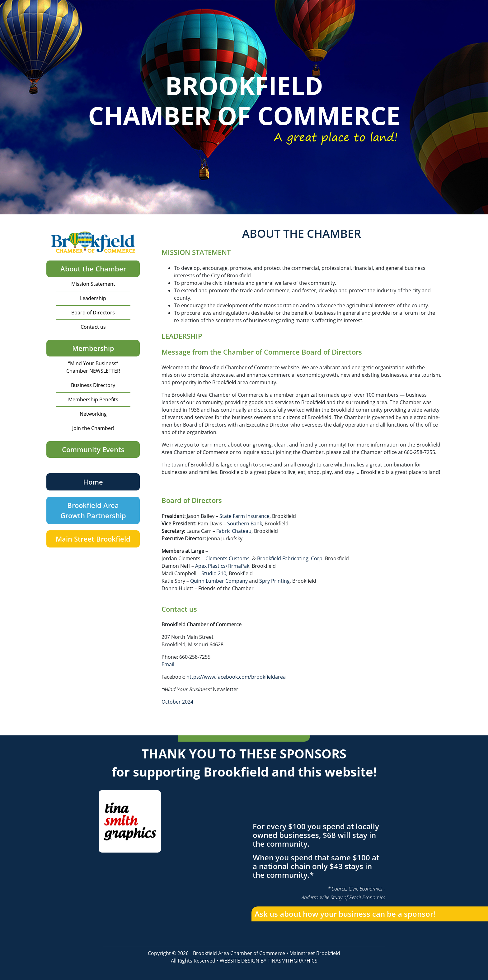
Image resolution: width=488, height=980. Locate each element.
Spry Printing (274, 581)
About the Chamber (93, 269)
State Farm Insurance (244, 516)
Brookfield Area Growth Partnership (93, 510)
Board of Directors (93, 313)
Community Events (93, 449)
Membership (93, 348)
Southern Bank (245, 523)
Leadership (93, 298)
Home (93, 482)
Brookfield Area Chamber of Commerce (239, 953)
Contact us (93, 327)
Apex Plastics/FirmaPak (222, 566)
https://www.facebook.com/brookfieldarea (236, 677)
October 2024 (177, 702)
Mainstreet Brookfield (315, 953)
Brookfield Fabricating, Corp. (290, 558)
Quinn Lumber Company (219, 581)
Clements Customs (228, 558)
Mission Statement (93, 284)
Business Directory (93, 385)
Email (168, 664)
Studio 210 (214, 573)
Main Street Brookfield (93, 539)
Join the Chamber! (93, 428)
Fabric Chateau (234, 531)
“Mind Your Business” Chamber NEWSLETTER (93, 367)
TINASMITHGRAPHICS (293, 961)
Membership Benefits (93, 399)
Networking (93, 414)
